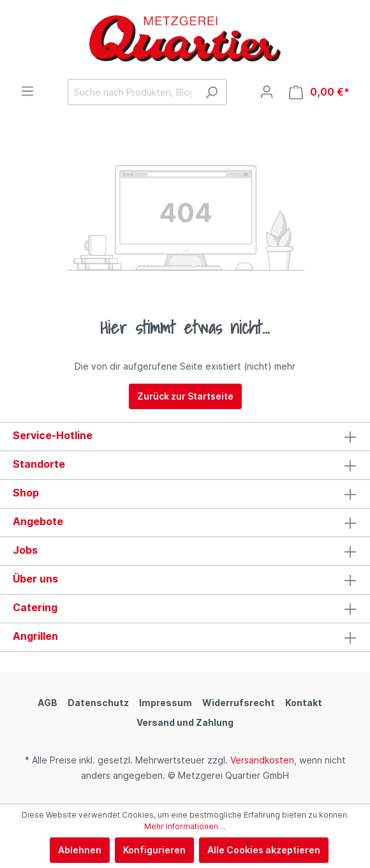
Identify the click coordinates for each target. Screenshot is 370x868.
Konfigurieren (154, 850)
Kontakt (304, 703)
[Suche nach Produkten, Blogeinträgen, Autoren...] (132, 92)
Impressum (166, 703)
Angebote (38, 521)
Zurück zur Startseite (185, 396)
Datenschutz (98, 703)
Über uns (35, 579)
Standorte (39, 464)
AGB (48, 703)
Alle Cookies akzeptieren (264, 850)
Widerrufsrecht (239, 703)
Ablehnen (80, 850)
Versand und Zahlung (185, 722)
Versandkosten (262, 760)
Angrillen (35, 636)
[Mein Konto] (267, 92)
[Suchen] (211, 92)
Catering (35, 607)
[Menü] (27, 91)
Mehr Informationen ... (185, 826)
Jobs (25, 550)
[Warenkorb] (319, 92)
